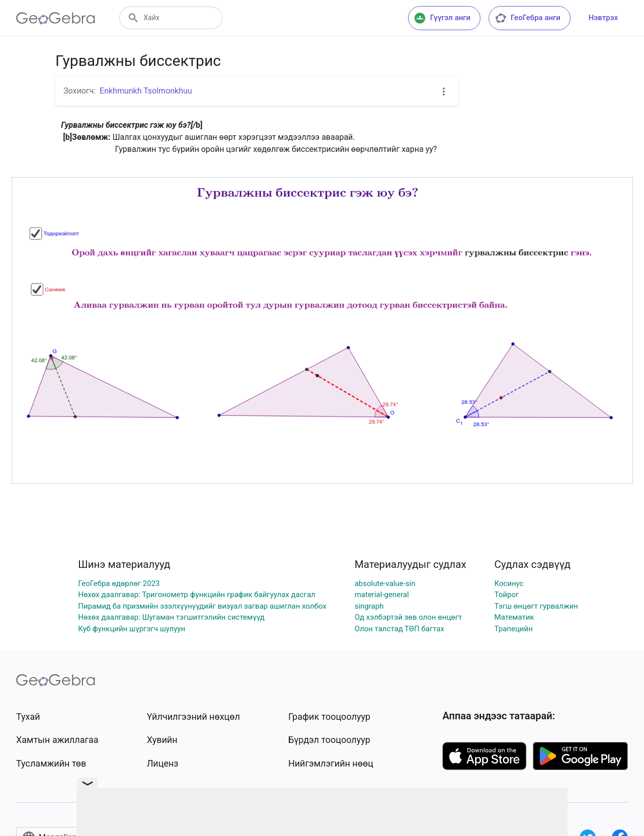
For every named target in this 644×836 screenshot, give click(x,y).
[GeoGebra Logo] (56, 18)
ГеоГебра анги (528, 18)
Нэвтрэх (603, 18)
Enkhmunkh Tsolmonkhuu (146, 91)
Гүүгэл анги (442, 18)
